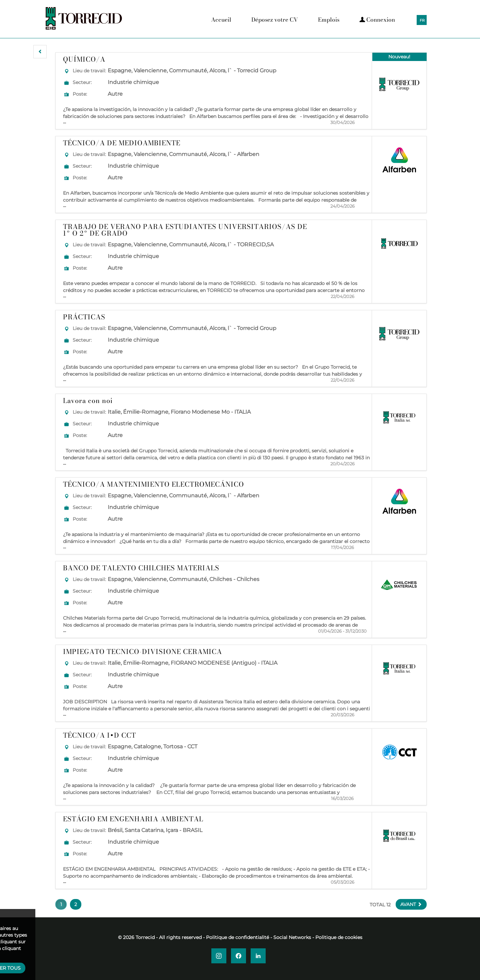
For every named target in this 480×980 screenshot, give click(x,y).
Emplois (329, 20)
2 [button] (76, 904)
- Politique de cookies (337, 937)
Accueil (221, 20)
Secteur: (82, 82)
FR (422, 20)
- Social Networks (291, 937)
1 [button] (61, 904)
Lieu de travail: (89, 71)
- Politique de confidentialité (236, 937)
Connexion (377, 20)
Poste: (80, 94)
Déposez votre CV (275, 20)
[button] (40, 52)
